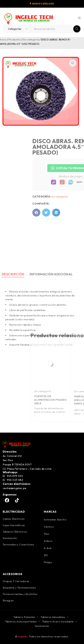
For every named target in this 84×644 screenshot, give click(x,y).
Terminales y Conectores (18, 544)
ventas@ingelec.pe (15, 488)
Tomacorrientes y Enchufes (20, 594)
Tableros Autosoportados (21, 621)
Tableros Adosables (53, 617)
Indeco (48, 541)
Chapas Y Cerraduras (16, 581)
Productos (15, 40)
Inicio (3, 40)
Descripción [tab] (13, 305)
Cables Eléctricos (14, 519)
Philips (48, 562)
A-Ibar (48, 548)
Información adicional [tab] (51, 305)
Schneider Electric (55, 519)
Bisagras (8, 600)
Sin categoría (31, 40)
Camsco (49, 527)
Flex (47, 534)
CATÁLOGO (47, 4)
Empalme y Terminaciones (19, 588)
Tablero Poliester (24, 617)
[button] (68, 63)
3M (46, 555)
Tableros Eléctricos (15, 532)
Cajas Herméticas (14, 525)
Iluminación (10, 538)
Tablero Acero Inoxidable (58, 621)
